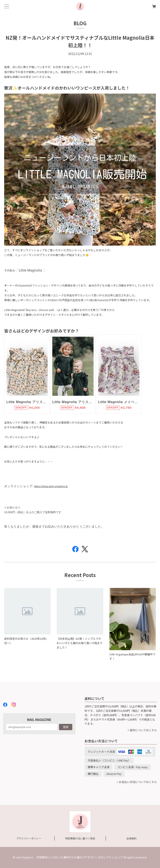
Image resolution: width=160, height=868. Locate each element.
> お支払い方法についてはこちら (137, 782)
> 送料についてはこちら (142, 730)
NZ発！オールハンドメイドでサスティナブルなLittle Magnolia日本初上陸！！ (80, 41)
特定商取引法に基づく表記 (80, 838)
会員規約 (131, 838)
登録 (66, 727)
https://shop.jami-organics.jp (51, 486)
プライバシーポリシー (29, 838)
